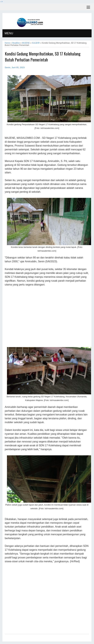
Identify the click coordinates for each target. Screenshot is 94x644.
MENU (9, 33)
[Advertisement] (47, 317)
